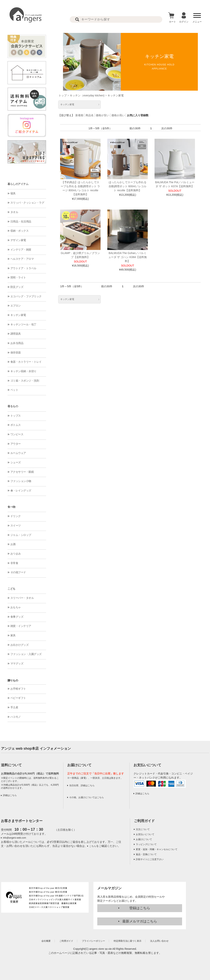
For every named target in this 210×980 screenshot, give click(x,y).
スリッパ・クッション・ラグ (27, 203)
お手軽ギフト (18, 689)
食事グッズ (17, 617)
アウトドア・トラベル (23, 268)
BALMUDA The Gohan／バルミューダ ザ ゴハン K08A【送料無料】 (128, 257)
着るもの (13, 406)
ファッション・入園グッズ (26, 654)
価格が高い (118, 115)
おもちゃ (16, 607)
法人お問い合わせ (159, 941)
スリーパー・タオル (22, 598)
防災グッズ (17, 287)
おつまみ (16, 554)
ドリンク (16, 516)
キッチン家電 (18, 315)
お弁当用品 (17, 343)
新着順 (79, 115)
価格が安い (102, 115)
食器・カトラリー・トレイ (26, 362)
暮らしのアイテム (18, 184)
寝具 (13, 193)
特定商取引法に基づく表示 (128, 941)
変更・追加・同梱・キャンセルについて (157, 849)
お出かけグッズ (20, 645)
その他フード (18, 572)
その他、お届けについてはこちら (87, 797)
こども (11, 589)
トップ (63, 95)
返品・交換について (146, 854)
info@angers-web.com (14, 838)
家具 (13, 635)
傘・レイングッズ (21, 490)
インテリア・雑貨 (21, 250)
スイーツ (16, 526)
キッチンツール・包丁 (23, 324)
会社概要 (46, 941)
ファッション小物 (21, 481)
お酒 (13, 544)
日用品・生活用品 (21, 221)
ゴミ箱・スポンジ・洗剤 (25, 381)
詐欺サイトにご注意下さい (150, 859)
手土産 (14, 707)
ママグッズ (17, 663)
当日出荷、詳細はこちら (82, 785)
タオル (14, 212)
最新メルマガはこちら (140, 921)
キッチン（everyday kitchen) (87, 95)
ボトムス (16, 425)
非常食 (14, 563)
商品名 (90, 115)
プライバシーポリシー (93, 941)
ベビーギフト (18, 698)
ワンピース (17, 434)
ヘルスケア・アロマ (22, 259)
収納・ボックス (20, 231)
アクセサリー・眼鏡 (22, 472)
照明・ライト (18, 277)
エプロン (16, 306)
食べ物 (11, 507)
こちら (93, 846)
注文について (143, 829)
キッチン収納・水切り (23, 371)
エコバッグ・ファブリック (26, 296)
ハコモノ (16, 717)
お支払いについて (145, 834)
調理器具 (16, 334)
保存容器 (16, 353)
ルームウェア (18, 453)
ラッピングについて (146, 844)
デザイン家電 (18, 240)
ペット (14, 390)
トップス (16, 416)
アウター (16, 444)
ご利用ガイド (144, 821)
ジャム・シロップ (21, 535)
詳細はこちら (10, 795)
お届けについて (144, 839)
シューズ (16, 462)
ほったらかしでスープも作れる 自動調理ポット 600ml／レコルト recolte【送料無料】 (128, 186)
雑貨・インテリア (21, 626)
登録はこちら (140, 908)
